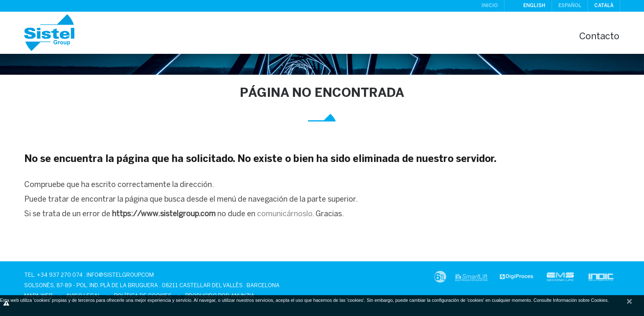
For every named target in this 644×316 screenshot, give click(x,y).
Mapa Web (38, 296)
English (534, 6)
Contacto (599, 37)
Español (570, 6)
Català (604, 6)
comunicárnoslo (285, 214)
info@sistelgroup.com (120, 275)
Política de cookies (143, 296)
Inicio (490, 6)
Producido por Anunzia (220, 296)
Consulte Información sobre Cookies (570, 300)
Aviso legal (83, 296)
